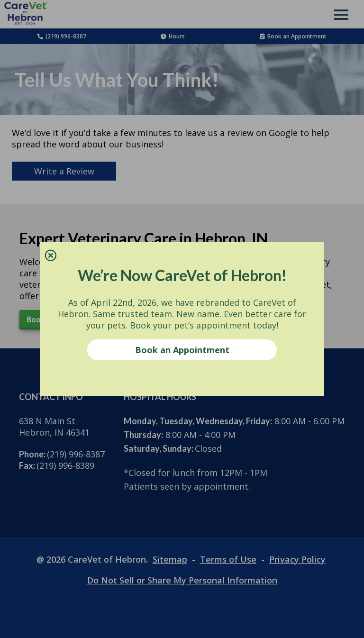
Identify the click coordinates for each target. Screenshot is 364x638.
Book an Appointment (182, 350)
